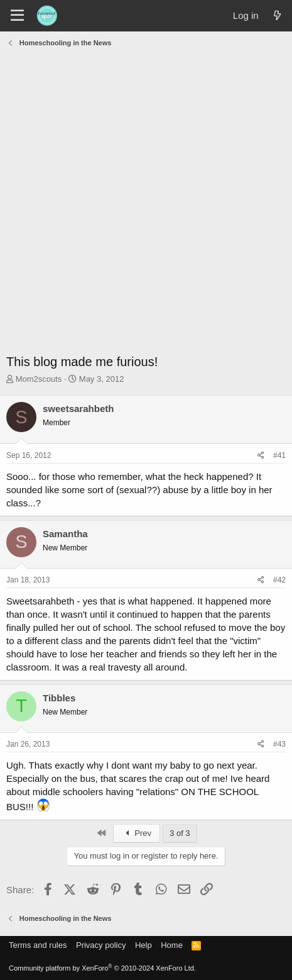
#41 (279, 455)
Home (172, 945)
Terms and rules (38, 945)
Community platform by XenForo (102, 968)
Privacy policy (101, 945)
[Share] (261, 456)
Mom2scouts (39, 379)
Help (143, 945)
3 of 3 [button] (180, 833)
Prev (137, 833)
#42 (279, 580)
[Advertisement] (146, 203)
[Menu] (17, 16)
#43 (279, 744)
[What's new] (277, 15)
